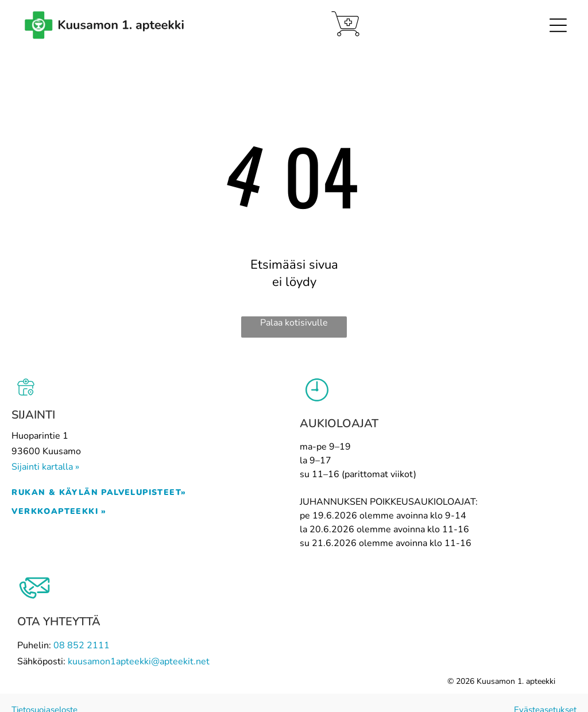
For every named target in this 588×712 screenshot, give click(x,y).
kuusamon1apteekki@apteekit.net (139, 661)
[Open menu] (558, 25)
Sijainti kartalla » (45, 467)
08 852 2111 (82, 645)
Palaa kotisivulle (294, 323)
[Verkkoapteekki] (345, 24)
